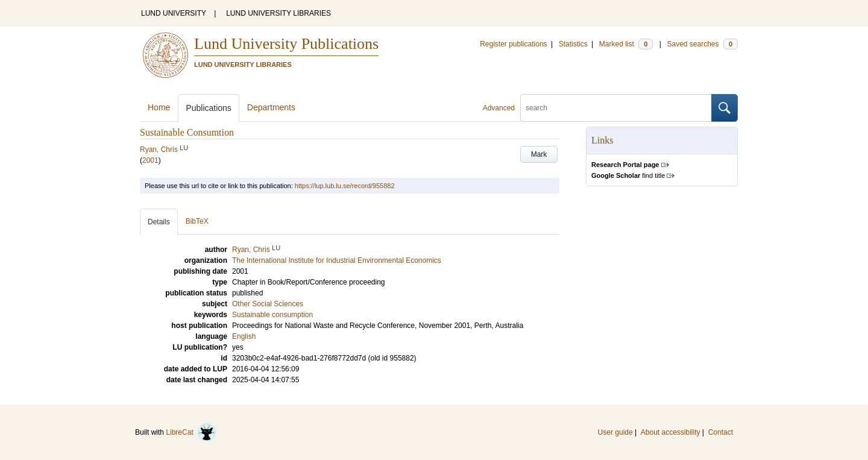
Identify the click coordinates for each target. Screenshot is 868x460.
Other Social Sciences (268, 304)
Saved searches (702, 44)
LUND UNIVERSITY (174, 13)
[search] (616, 108)
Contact (721, 432)
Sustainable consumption (272, 315)
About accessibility (671, 432)
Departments (271, 107)
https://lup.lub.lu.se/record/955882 (345, 186)
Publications (209, 108)
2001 (150, 160)
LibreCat (191, 432)
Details (159, 222)
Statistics (573, 44)
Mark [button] (539, 154)
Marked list (626, 44)
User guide (615, 432)
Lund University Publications (286, 44)
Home (159, 107)
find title (628, 175)
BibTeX (197, 221)
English (244, 336)
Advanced (499, 108)
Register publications (513, 44)
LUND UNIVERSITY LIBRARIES (278, 13)
